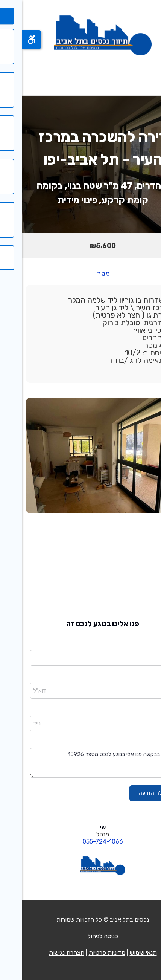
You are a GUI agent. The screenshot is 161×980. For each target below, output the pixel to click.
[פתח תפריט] (145, 75)
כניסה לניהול (81, 936)
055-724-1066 (80, 842)
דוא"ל (147, 677)
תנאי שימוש (121, 953)
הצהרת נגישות (44, 953)
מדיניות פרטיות (85, 953)
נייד (150, 710)
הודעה (147, 743)
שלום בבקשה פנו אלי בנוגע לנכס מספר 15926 (80, 763)
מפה (81, 274)
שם (150, 645)
